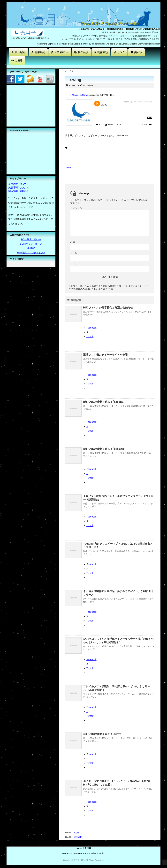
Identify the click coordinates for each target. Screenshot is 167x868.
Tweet (68, 168)
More (119, 125)
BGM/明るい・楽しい (31, 244)
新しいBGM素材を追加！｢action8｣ (104, 402)
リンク (121, 52)
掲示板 (138, 52)
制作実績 (83, 52)
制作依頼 (103, 52)
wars (77, 833)
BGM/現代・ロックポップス (31, 253)
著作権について (17, 184)
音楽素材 (61, 52)
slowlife (78, 837)
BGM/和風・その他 (31, 239)
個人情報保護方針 (19, 191)
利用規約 (40, 52)
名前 (73, 242)
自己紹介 (20, 52)
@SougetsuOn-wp (80, 95)
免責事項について (19, 188)
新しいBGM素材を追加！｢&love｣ (103, 734)
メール (74, 253)
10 (100, 125)
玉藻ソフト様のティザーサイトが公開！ (107, 355)
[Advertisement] (66, 67)
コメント (76, 208)
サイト (74, 264)
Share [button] (110, 125)
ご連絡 (19, 60)
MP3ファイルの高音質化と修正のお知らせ (108, 308)
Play (97, 104)
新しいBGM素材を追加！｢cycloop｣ (104, 449)
